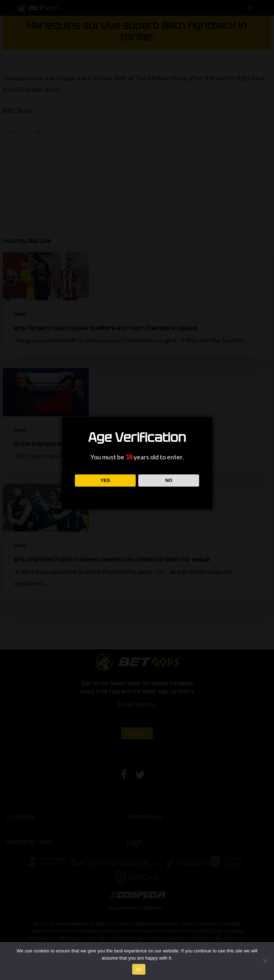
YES (105, 480)
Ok (139, 969)
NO (169, 480)
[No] (265, 961)
